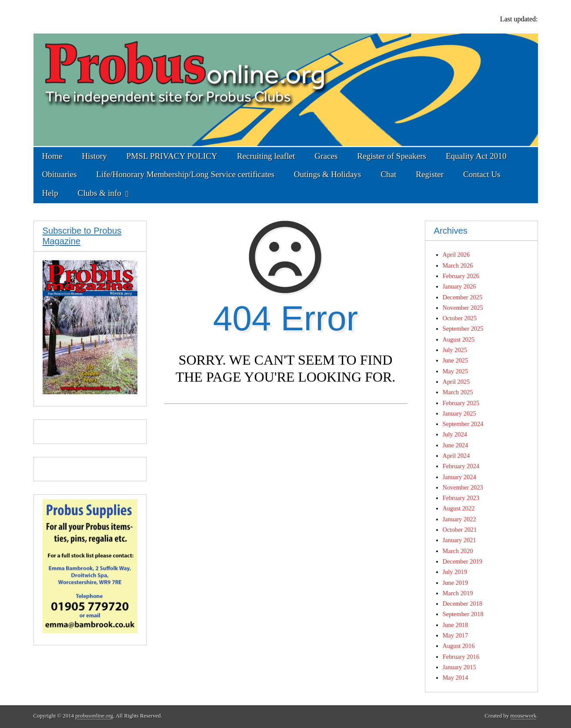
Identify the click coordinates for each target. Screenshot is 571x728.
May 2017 (456, 635)
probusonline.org (94, 716)
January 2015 (459, 667)
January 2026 (459, 286)
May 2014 (456, 678)
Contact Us (482, 174)
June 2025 (456, 360)
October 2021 (460, 530)
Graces (326, 156)
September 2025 (463, 329)
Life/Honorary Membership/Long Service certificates (185, 174)
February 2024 (461, 466)
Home (52, 156)
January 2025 (459, 413)
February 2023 (461, 498)
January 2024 (459, 477)
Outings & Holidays (328, 174)
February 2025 (461, 403)
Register (430, 174)
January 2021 (459, 540)
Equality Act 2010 (476, 156)
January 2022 (459, 519)
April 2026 (456, 255)
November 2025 (463, 308)
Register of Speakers (392, 156)
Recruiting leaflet (266, 156)
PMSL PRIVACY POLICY (172, 156)
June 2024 (456, 445)
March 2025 (458, 392)
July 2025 (455, 350)
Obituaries (60, 174)
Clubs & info (100, 193)
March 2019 (458, 593)
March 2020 (458, 551)
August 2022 (459, 508)
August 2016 (459, 646)
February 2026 (461, 276)
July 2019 (455, 572)
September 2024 (463, 424)
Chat (388, 174)
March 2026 (458, 265)
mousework (524, 716)
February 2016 (461, 657)
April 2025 (456, 382)
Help (50, 193)
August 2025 (459, 339)
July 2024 (455, 434)
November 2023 (463, 487)
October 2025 (460, 318)
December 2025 (463, 297)
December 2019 (463, 561)
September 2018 (463, 614)
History (94, 156)
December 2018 (463, 604)
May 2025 (456, 371)
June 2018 (456, 625)
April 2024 (456, 456)
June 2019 (456, 583)
